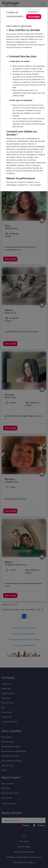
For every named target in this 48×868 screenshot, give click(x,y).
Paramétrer (33, 12)
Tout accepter (34, 17)
